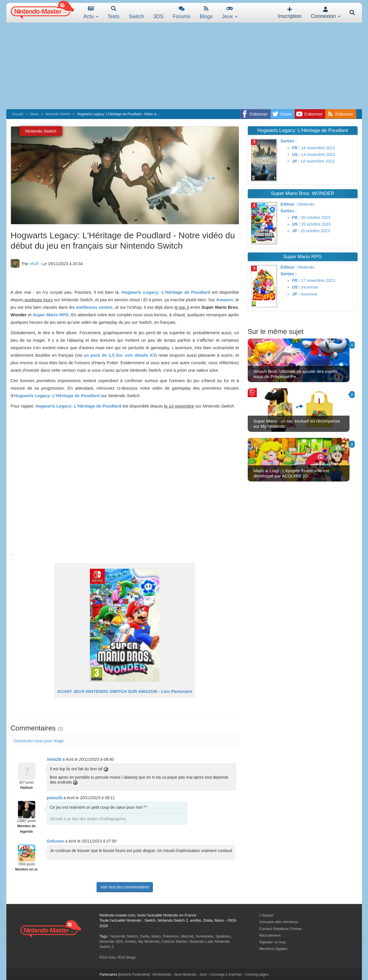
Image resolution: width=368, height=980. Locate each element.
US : (296, 155)
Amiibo (130, 941)
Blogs (206, 13)
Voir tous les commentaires (125, 887)
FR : (296, 148)
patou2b (55, 798)
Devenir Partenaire (134, 975)
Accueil (18, 114)
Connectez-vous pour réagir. (39, 741)
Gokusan (56, 841)
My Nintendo (149, 941)
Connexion (325, 13)
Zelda (144, 936)
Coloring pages (257, 975)
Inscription (290, 13)
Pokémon (171, 936)
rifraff (34, 264)
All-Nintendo (161, 975)
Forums (182, 13)
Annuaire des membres (279, 922)
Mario (156, 936)
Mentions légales (273, 949)
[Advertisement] (184, 66)
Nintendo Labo (202, 941)
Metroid (187, 936)
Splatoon (223, 936)
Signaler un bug (272, 942)
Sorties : (289, 141)
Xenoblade (204, 936)
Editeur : (289, 204)
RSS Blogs (127, 957)
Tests (114, 13)
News (34, 114)
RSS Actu (108, 957)
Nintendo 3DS (111, 941)
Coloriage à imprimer (226, 975)
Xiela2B (54, 759)
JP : (296, 161)
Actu (91, 13)
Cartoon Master (174, 941)
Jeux (230, 13)
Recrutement (270, 935)
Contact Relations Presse (281, 929)
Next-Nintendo (185, 975)
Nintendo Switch (58, 114)
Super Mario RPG (51, 315)
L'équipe (266, 915)
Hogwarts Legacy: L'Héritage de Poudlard (166, 292)
